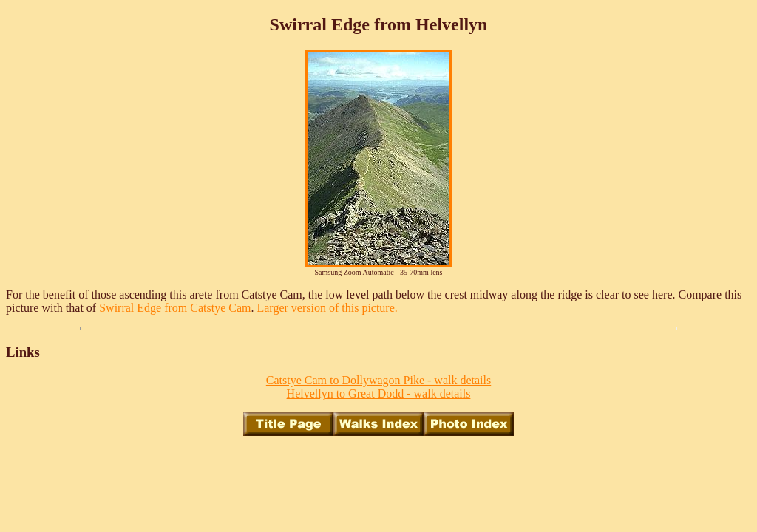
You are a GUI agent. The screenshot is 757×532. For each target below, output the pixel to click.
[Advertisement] (378, 481)
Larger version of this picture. (327, 308)
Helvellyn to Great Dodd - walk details (379, 393)
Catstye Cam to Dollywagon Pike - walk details (378, 380)
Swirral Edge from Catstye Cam (175, 308)
